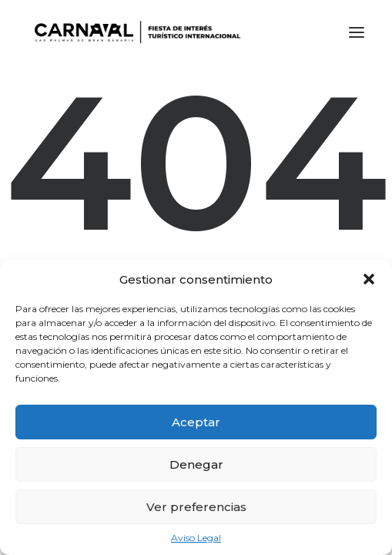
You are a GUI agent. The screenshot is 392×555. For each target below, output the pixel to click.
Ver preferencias (196, 507)
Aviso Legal (196, 538)
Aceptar (196, 422)
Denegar (196, 464)
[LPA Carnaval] (134, 32)
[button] (369, 279)
